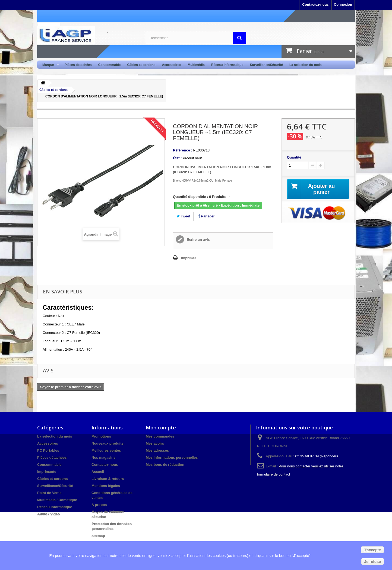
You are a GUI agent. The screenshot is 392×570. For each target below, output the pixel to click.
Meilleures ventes (106, 450)
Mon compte (161, 427)
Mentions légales (106, 486)
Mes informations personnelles (172, 457)
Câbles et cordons (141, 65)
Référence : (183, 150)
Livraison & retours (108, 479)
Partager (206, 216)
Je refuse (373, 562)
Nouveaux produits (108, 443)
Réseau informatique (227, 65)
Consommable (110, 65)
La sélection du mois (306, 65)
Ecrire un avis (198, 240)
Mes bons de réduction (165, 465)
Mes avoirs (155, 443)
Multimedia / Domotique (57, 500)
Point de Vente (49, 493)
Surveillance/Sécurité (266, 65)
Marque (49, 65)
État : (177, 158)
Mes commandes (160, 436)
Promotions (101, 436)
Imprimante (47, 472)
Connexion (343, 4)
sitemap (98, 536)
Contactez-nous (315, 4)
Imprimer (189, 258)
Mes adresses (157, 450)
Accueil (98, 472)
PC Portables (48, 450)
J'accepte (372, 550)
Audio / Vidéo (48, 514)
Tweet (183, 216)
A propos (99, 505)
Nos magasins (103, 457)
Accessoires (171, 65)
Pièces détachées (78, 65)
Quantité (294, 157)
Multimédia (196, 65)
